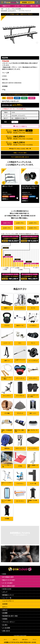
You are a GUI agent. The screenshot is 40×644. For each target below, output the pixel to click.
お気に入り (15, 638)
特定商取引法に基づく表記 (10, 616)
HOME (4, 574)
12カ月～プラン (20, 223)
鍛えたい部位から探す (9, 586)
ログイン (5, 607)
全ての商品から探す (8, 577)
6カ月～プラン (7, 223)
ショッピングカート (8, 601)
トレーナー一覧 (7, 598)
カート (5, 638)
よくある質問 (6, 628)
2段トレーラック (7, 186)
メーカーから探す (7, 583)
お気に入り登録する (21, 126)
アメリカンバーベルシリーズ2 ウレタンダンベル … (30, 187)
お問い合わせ (6, 631)
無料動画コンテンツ (8, 595)
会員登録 (5, 604)
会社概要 (5, 613)
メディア (5, 592)
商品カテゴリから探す (9, 580)
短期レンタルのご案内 (20, 153)
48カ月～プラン (20, 228)
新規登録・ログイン (27, 2)
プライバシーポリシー (9, 622)
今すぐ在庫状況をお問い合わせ (20, 157)
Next (36, 183)
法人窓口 (5, 625)
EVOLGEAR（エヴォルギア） (19, 115)
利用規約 (5, 619)
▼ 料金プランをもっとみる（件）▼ (20, 149)
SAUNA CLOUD (7, 589)
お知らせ (5, 610)
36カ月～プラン (7, 228)
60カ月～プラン (33, 228)
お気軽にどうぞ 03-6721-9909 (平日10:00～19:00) (20, 642)
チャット (35, 638)
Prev (4, 183)
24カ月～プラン (33, 223)
